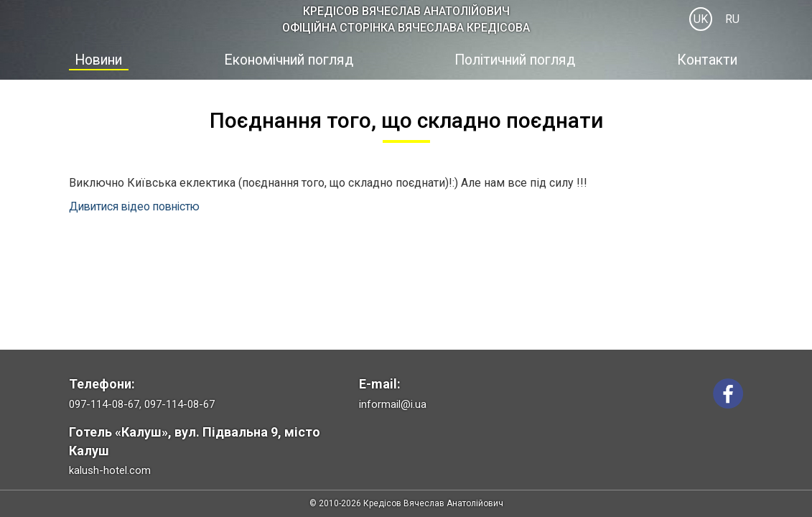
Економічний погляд (287, 60)
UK (701, 19)
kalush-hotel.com (110, 470)
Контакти (711, 60)
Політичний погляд (519, 60)
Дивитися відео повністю (138, 206)
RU (732, 19)
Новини (96, 60)
